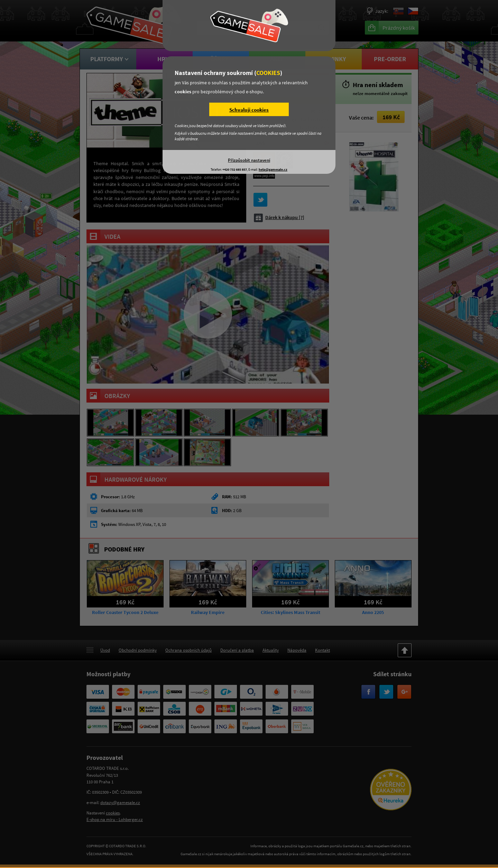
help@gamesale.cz (273, 169)
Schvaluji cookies (249, 110)
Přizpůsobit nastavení (249, 160)
